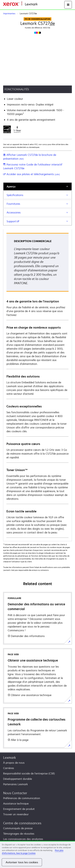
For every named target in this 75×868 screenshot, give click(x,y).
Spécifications (15, 195)
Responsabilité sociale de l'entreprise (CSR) (29, 773)
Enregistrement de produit (19, 809)
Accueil (41, 4)
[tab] (37, 186)
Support (13, 221)
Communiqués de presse (18, 828)
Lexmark (10, 758)
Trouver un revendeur (16, 814)
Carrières (9, 768)
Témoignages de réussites (19, 834)
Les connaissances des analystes (23, 839)
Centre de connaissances (22, 823)
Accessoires (14, 212)
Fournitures (13, 204)
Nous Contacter (15, 793)
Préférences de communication (22, 798)
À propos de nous (14, 763)
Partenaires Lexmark (15, 784)
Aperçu (11, 187)
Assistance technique (16, 804)
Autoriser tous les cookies (22, 862)
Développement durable (18, 779)
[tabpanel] (37, 385)
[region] (37, 854)
